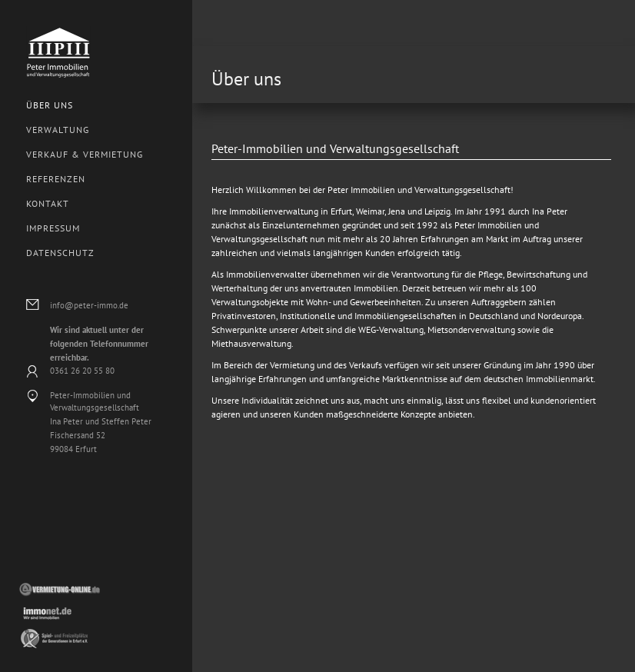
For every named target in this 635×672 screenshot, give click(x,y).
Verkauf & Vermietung (85, 154)
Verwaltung (58, 130)
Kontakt (48, 203)
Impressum (53, 228)
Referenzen (56, 179)
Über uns (50, 105)
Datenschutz (60, 253)
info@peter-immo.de (89, 305)
